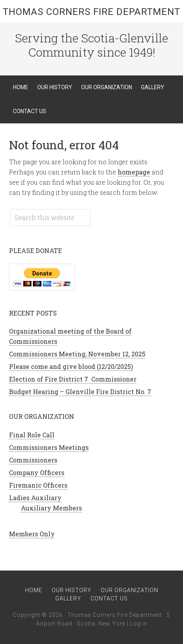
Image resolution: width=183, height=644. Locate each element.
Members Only (32, 534)
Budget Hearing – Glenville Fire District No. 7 (80, 392)
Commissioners (33, 460)
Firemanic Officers (38, 485)
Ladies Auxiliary (35, 498)
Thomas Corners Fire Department (91, 12)
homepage (134, 172)
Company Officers (37, 472)
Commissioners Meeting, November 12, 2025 (77, 354)
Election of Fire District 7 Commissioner (73, 379)
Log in (139, 624)
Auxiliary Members (51, 508)
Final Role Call (32, 435)
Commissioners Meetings (49, 447)
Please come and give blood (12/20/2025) (71, 366)
